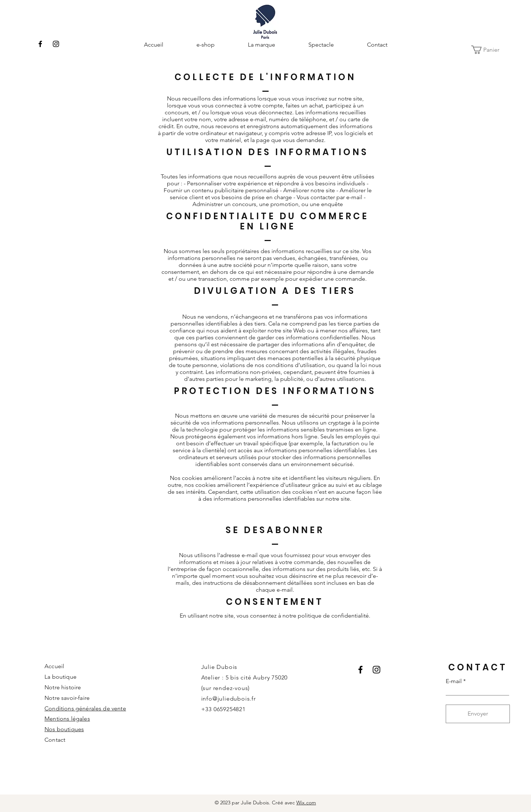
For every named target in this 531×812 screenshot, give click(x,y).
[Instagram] (56, 44)
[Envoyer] (478, 714)
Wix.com (306, 803)
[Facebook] (40, 44)
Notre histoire (63, 687)
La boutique (60, 677)
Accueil (54, 666)
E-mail (454, 681)
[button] (490, 50)
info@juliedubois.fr (229, 699)
